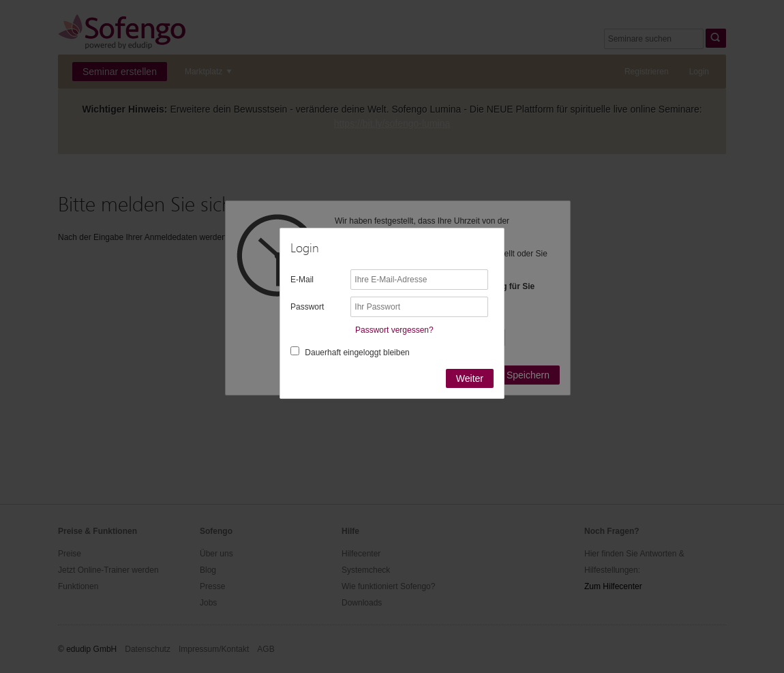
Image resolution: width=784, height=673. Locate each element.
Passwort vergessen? (394, 330)
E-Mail (302, 280)
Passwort (307, 307)
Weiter (470, 378)
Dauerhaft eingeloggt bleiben (357, 353)
